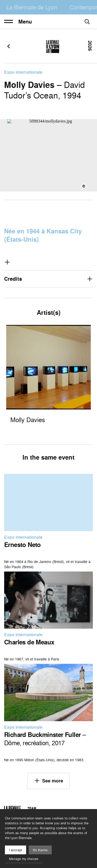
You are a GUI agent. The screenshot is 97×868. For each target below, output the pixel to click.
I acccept (16, 850)
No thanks (40, 850)
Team (32, 808)
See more (48, 781)
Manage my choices (24, 859)
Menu (18, 22)
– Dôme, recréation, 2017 (45, 739)
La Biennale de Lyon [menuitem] (32, 7)
